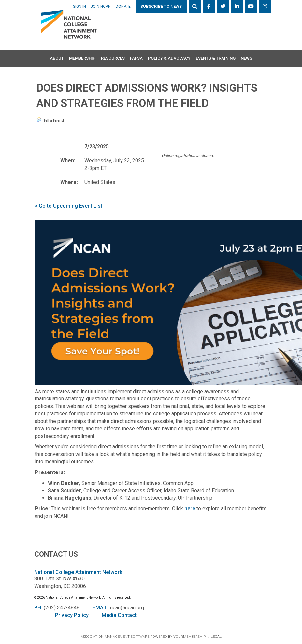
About (57, 58)
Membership (82, 58)
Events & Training (216, 58)
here (190, 509)
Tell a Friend (50, 120)
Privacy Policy (72, 615)
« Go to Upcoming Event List (69, 206)
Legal (216, 637)
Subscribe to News (161, 6)
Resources (113, 58)
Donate (123, 7)
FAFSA (136, 58)
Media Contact (119, 615)
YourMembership (189, 637)
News (246, 58)
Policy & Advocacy (169, 58)
